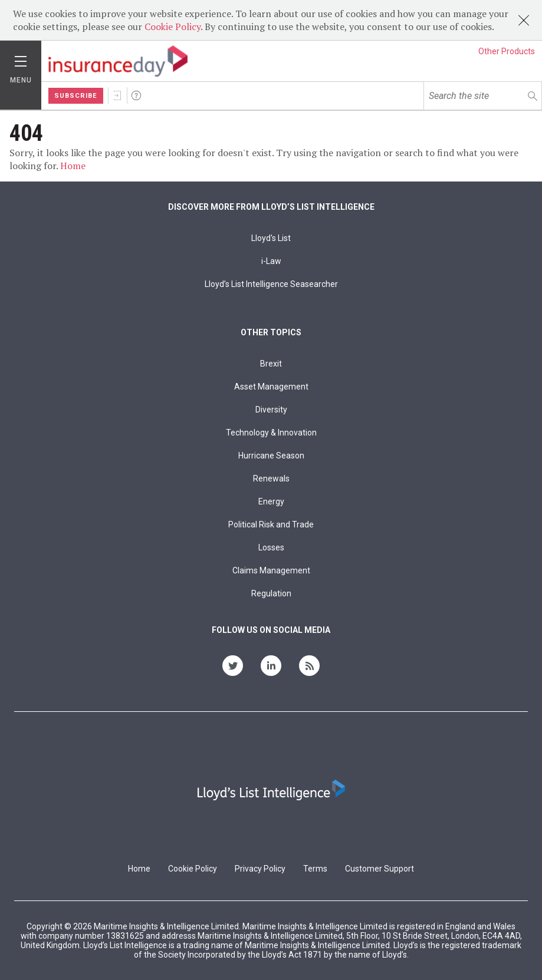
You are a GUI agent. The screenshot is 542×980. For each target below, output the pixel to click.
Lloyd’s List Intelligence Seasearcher (271, 284)
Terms (315, 869)
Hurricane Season (271, 456)
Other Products (507, 51)
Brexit (271, 364)
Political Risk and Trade (271, 524)
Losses (271, 547)
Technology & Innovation (271, 433)
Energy (271, 501)
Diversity (271, 410)
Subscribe (76, 96)
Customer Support (380, 869)
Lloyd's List (271, 238)
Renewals (271, 479)
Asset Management (271, 387)
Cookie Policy (173, 27)
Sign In (117, 95)
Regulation (271, 593)
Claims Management (271, 570)
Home (73, 166)
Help (136, 95)
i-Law (271, 261)
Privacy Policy (260, 869)
